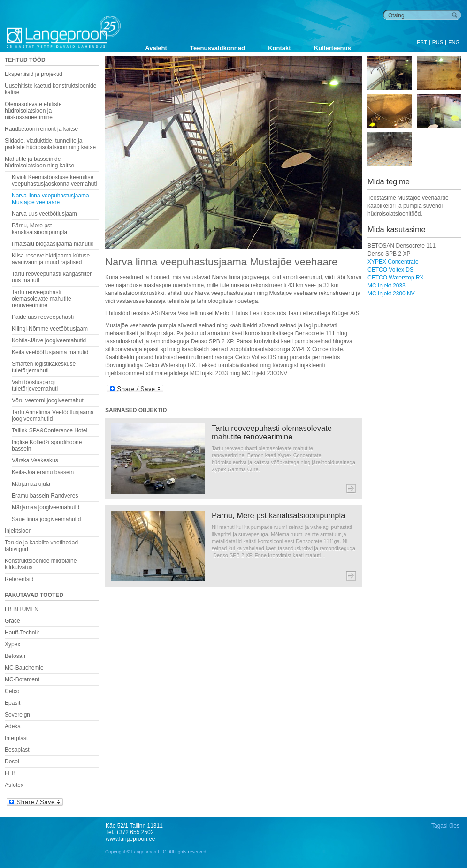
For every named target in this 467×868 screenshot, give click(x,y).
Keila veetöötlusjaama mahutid (50, 352)
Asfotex (14, 785)
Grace (12, 621)
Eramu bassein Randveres (45, 496)
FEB (10, 773)
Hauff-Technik (22, 633)
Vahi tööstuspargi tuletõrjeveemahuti (35, 385)
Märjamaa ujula (31, 484)
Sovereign (17, 715)
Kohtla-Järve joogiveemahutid (49, 340)
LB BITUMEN (22, 609)
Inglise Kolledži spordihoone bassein (47, 445)
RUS (438, 42)
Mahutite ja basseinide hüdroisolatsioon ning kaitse (39, 162)
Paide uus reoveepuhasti (43, 317)
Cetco (12, 691)
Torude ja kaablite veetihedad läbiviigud (41, 546)
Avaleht (156, 48)
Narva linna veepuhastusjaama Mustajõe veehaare (50, 199)
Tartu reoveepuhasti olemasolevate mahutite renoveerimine (42, 299)
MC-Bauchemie (24, 668)
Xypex (12, 644)
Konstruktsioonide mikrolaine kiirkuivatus (41, 564)
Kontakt (279, 48)
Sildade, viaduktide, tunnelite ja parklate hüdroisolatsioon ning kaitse (50, 144)
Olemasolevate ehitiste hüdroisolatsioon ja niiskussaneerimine (33, 111)
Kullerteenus (333, 48)
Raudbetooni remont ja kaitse (41, 129)
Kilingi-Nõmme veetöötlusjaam (50, 329)
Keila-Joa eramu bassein (43, 472)
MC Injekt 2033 (387, 286)
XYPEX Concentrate (393, 262)
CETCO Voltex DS (390, 270)
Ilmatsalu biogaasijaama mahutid (53, 244)
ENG (454, 42)
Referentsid (19, 579)
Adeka (13, 726)
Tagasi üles (445, 826)
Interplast (16, 738)
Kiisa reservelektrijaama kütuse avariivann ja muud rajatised (51, 259)
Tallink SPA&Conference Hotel (50, 430)
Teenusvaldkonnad (218, 48)
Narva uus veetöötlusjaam (44, 214)
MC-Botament (22, 679)
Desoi (12, 762)
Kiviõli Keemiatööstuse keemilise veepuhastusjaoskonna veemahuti (54, 181)
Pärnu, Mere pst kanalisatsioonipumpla (39, 229)
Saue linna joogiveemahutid (46, 519)
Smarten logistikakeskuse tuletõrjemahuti (44, 367)
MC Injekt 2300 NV (391, 294)
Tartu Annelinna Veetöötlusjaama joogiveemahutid (53, 415)
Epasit (12, 703)
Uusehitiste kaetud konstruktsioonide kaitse (50, 89)
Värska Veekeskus (35, 460)
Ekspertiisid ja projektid (34, 74)
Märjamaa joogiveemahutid (46, 507)
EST (422, 42)
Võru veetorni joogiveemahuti (48, 400)
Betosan (15, 656)
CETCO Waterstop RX (396, 278)
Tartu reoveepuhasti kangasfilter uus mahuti (52, 277)
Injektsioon (18, 531)
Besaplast (17, 750)
